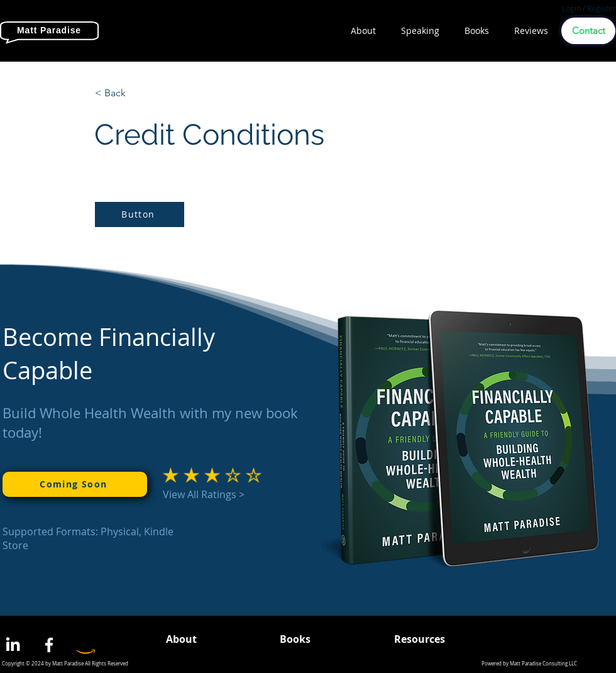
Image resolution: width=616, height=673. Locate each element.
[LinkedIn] (13, 645)
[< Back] (136, 93)
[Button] (140, 214)
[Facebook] (49, 645)
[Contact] (588, 31)
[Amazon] (85, 645)
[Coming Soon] (75, 484)
